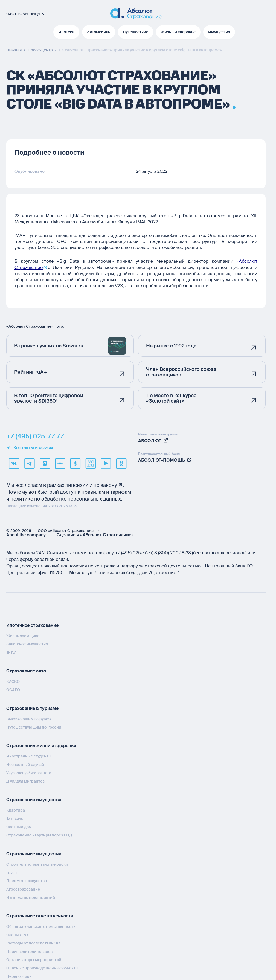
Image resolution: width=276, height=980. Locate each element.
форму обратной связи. (44, 559)
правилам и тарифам (106, 492)
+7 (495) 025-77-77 (35, 436)
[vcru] (91, 463)
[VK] (14, 463)
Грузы (12, 872)
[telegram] (29, 463)
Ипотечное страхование (32, 625)
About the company (26, 534)
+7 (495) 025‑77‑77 (133, 552)
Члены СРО (17, 935)
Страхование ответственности (40, 916)
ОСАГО (13, 689)
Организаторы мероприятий (34, 959)
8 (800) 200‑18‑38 (173, 552)
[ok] (121, 463)
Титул (11, 652)
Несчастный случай (25, 764)
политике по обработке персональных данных (66, 498)
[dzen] (60, 463)
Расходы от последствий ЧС (33, 943)
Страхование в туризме (32, 708)
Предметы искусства (27, 880)
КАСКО (13, 681)
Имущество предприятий (31, 897)
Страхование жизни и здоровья (41, 745)
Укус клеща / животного (29, 773)
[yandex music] (75, 463)
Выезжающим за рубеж (29, 718)
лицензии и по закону (94, 485)
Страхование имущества (34, 799)
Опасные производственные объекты (42, 968)
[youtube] (106, 463)
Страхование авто (26, 671)
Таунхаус (15, 818)
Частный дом (19, 826)
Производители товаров (29, 951)
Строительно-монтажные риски (37, 864)
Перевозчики (19, 976)
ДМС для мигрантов (25, 781)
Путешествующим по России (34, 727)
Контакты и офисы (30, 447)
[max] (45, 463)
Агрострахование (23, 889)
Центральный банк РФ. (229, 565)
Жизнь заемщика (23, 635)
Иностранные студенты (29, 756)
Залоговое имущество (27, 644)
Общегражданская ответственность (41, 926)
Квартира (16, 810)
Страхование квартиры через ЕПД (39, 835)
